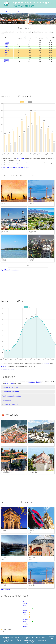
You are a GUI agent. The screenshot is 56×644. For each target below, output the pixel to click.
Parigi (4, 530)
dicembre (7, 62)
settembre (7, 56)
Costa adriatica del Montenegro (11, 391)
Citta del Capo (33, 231)
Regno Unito (32, 532)
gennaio (7, 41)
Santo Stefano (7, 472)
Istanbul (32, 558)
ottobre (7, 58)
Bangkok (31, 259)
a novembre (31, 382)
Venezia (31, 203)
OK (52, 638)
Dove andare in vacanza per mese (10, 65)
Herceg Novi (33, 472)
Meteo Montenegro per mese (16, 11)
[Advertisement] (28, 79)
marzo (7, 45)
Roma (4, 558)
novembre (7, 60)
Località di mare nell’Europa (10, 387)
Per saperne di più (29, 642)
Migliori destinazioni (6, 590)
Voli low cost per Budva (7, 170)
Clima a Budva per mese (7, 369)
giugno (7, 50)
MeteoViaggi (4, 11)
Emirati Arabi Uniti (6, 587)
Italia (3, 559)
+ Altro (28, 266)
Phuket (4, 259)
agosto (7, 54)
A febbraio (4, 366)
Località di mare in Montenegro (11, 404)
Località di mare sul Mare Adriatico (12, 396)
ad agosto (46, 364)
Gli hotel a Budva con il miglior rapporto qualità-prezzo (15, 167)
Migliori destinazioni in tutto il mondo (10, 270)
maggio (7, 48)
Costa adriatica (7, 400)
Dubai (3, 203)
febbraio (7, 43)
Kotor (3, 445)
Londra (31, 530)
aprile (7, 46)
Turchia (31, 559)
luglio (7, 52)
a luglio (7, 383)
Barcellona (5, 231)
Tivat (31, 445)
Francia (3, 532)
